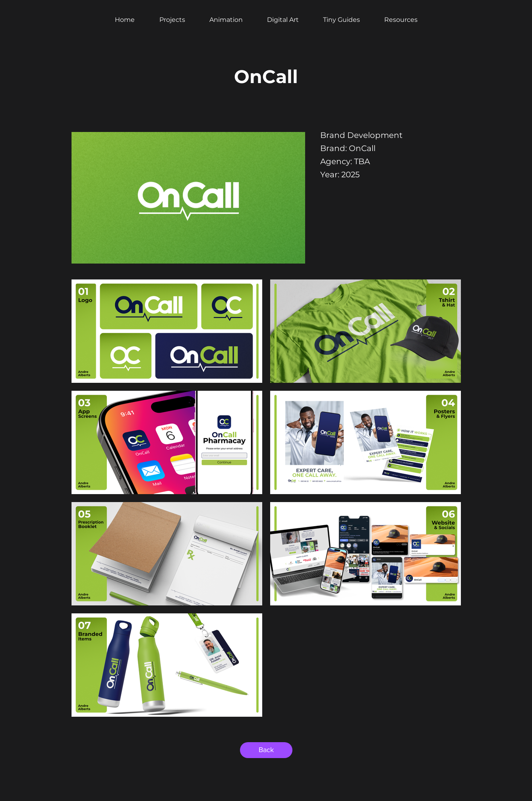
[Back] (266, 750)
